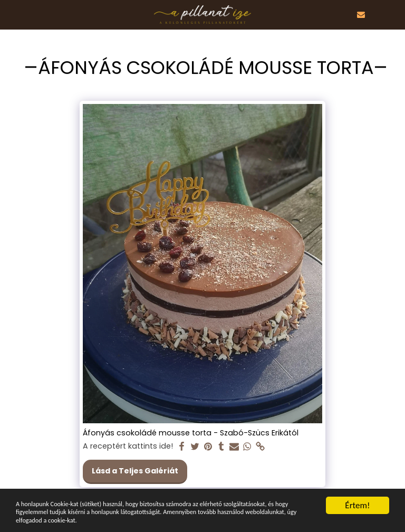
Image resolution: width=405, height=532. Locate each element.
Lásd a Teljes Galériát (135, 471)
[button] (12, 14)
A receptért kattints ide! (128, 446)
